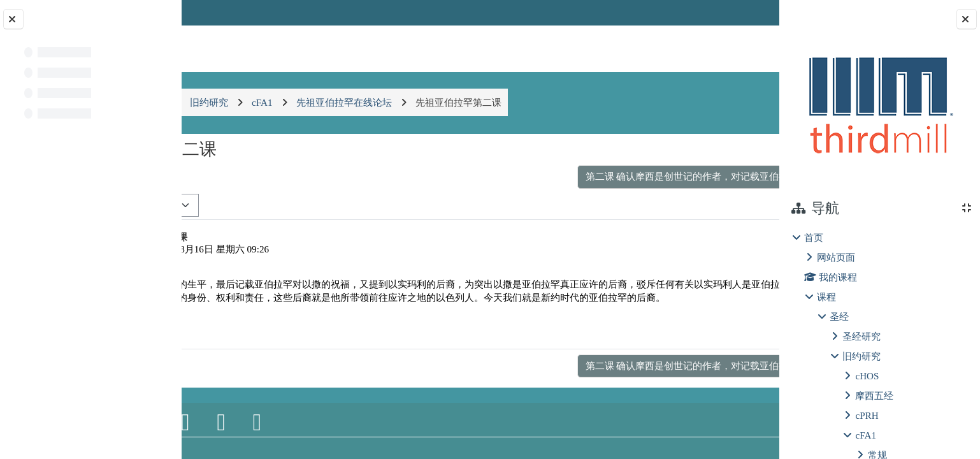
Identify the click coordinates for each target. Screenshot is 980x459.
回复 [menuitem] (735, 342)
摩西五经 (874, 396)
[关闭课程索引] (13, 19)
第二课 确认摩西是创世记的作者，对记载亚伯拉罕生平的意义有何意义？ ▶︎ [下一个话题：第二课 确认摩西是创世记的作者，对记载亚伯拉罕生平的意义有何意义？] (592, 176)
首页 (814, 237)
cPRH (867, 415)
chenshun (258, 249)
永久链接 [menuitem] (689, 342)
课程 (826, 297)
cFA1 (866, 435)
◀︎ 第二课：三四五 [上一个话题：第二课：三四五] (248, 176)
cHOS (867, 376)
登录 (746, 12)
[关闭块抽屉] (967, 19)
